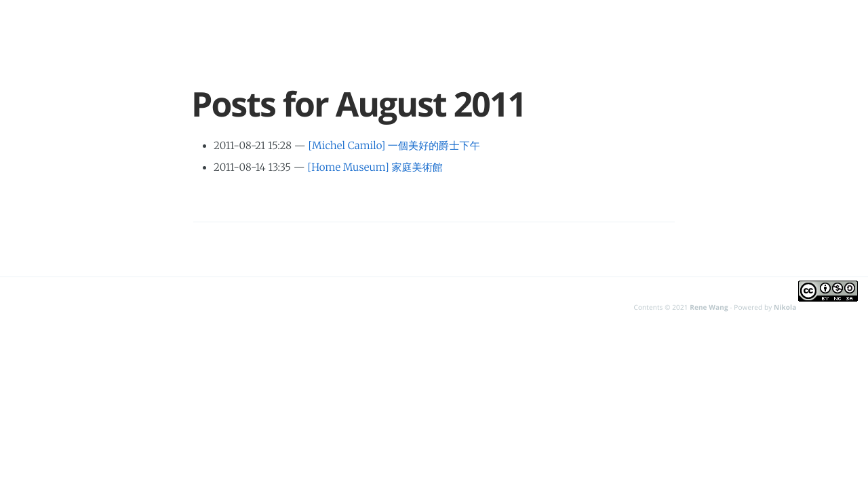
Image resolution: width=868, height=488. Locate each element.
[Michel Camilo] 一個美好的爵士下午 (394, 146)
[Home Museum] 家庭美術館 (375, 168)
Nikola (785, 307)
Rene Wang (709, 307)
